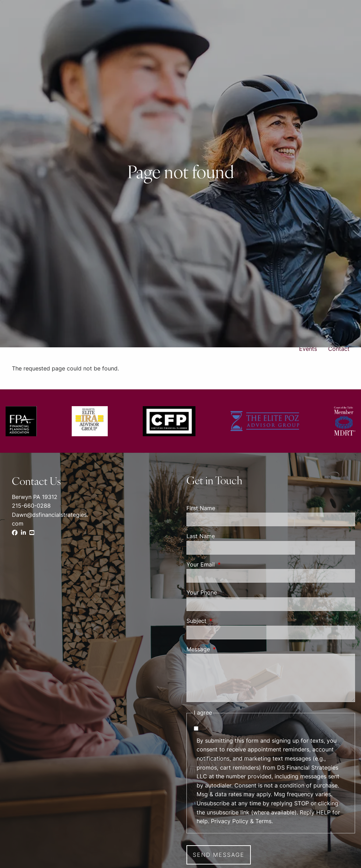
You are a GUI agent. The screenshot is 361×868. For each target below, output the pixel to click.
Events (308, 349)
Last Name (201, 536)
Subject (225, 621)
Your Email (229, 564)
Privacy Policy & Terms (241, 821)
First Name (201, 508)
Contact (339, 349)
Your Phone (202, 592)
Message (227, 649)
